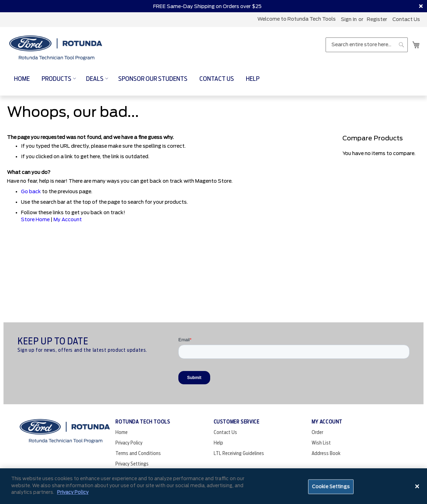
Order (317, 432)
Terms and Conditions (138, 453)
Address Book (326, 453)
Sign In (349, 19)
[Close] (417, 486)
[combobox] (367, 45)
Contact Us (406, 19)
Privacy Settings (132, 464)
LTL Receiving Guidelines (239, 453)
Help (218, 443)
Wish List (321, 443)
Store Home (35, 219)
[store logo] (56, 48)
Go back (31, 191)
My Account (68, 219)
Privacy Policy (129, 443)
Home (122, 432)
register (377, 19)
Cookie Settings (331, 487)
